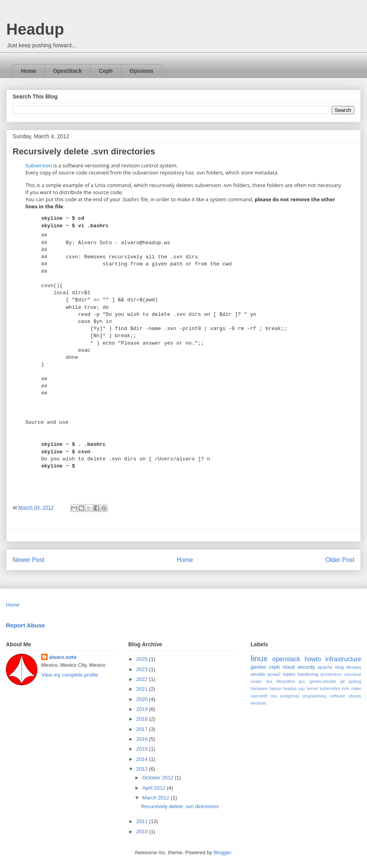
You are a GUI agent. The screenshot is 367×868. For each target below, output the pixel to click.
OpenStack (68, 71)
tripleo (289, 674)
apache (325, 667)
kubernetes (330, 689)
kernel (312, 689)
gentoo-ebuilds (323, 682)
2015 (143, 749)
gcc (302, 682)
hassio (275, 689)
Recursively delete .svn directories (180, 806)
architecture (331, 674)
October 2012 (158, 778)
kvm (346, 689)
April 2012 (154, 788)
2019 (143, 709)
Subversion (39, 165)
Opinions (142, 71)
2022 (143, 679)
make (356, 689)
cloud (288, 667)
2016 (143, 739)
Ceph (106, 71)
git (342, 682)
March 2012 (156, 798)
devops (354, 667)
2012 (143, 769)
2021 (143, 689)
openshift (259, 696)
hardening (308, 674)
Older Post (340, 560)
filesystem (285, 682)
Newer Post (29, 560)
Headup (35, 29)
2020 (143, 699)
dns (269, 682)
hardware (259, 689)
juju (302, 689)
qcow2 (274, 674)
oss (274, 696)
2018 (143, 719)
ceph (274, 667)
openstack (286, 659)
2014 (143, 759)
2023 (143, 669)
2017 (143, 729)
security (306, 667)
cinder (256, 682)
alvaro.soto (63, 657)
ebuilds (258, 674)
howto (313, 659)
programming (314, 696)
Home (29, 71)
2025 (143, 659)
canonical (352, 674)
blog (339, 667)
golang (355, 682)
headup (290, 689)
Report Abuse (25, 625)
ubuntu (355, 696)
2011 (143, 821)
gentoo (258, 667)
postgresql (290, 696)
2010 (143, 832)
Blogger (222, 852)
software (338, 696)
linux (259, 658)
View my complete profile (70, 675)
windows (258, 703)
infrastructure (343, 659)
